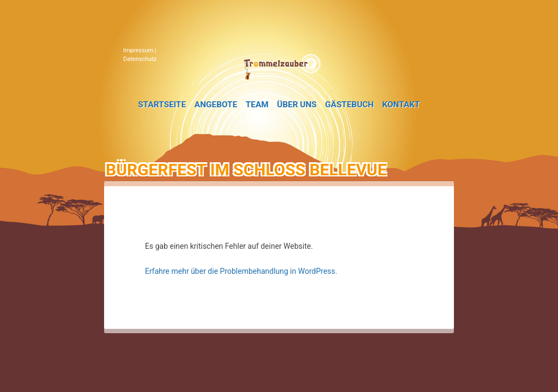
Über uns (297, 105)
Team (257, 105)
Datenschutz (140, 59)
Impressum (138, 50)
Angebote (216, 105)
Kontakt (401, 105)
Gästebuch (350, 105)
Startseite (162, 105)
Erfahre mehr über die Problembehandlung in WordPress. (241, 271)
